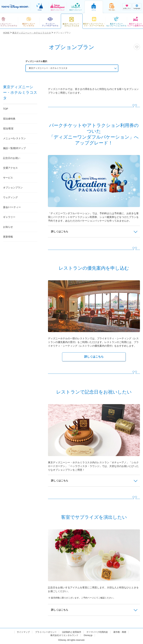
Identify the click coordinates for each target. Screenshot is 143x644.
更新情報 (8, 237)
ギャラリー (9, 217)
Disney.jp (88, 635)
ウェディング (10, 197)
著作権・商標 (120, 632)
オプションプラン (13, 188)
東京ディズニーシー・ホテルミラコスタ (48, 68)
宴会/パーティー (12, 207)
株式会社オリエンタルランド (64, 635)
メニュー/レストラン (14, 138)
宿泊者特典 (9, 119)
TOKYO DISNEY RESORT (15, 7)
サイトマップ (23, 632)
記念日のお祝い (12, 158)
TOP (6, 109)
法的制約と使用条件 (72, 632)
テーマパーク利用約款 (97, 632)
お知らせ (8, 227)
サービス (8, 178)
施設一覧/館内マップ (14, 148)
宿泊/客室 (8, 129)
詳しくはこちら (94, 357)
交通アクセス (10, 168)
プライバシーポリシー (46, 632)
